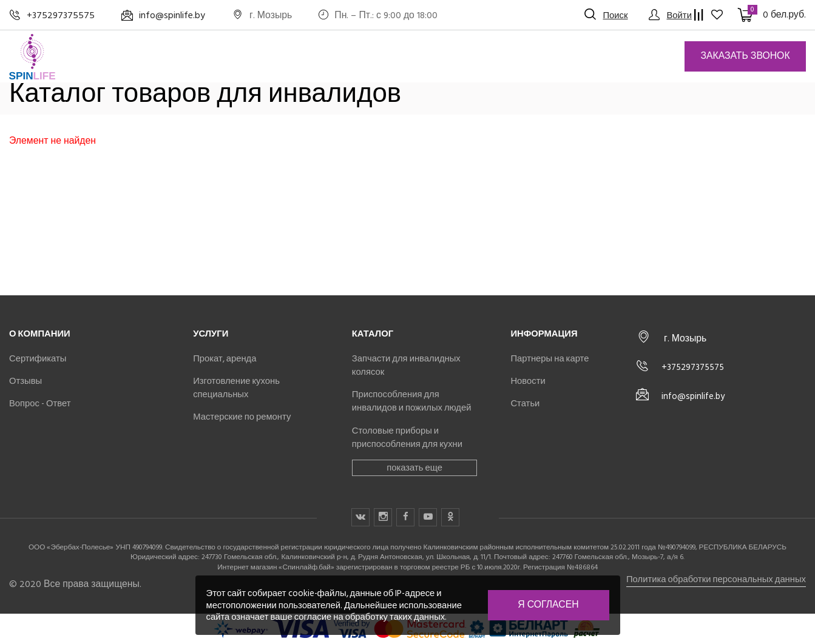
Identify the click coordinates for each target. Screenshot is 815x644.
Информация (544, 334)
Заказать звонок (745, 56)
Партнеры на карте (550, 358)
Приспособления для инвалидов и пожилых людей (412, 401)
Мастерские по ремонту (242, 417)
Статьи (525, 403)
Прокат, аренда (225, 358)
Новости (528, 381)
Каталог (373, 334)
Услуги (211, 334)
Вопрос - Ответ (40, 403)
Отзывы (25, 381)
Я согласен (548, 605)
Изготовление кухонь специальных (236, 387)
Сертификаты (38, 358)
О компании (40, 334)
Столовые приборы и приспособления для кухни (407, 437)
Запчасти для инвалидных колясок (406, 365)
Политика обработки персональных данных (716, 579)
